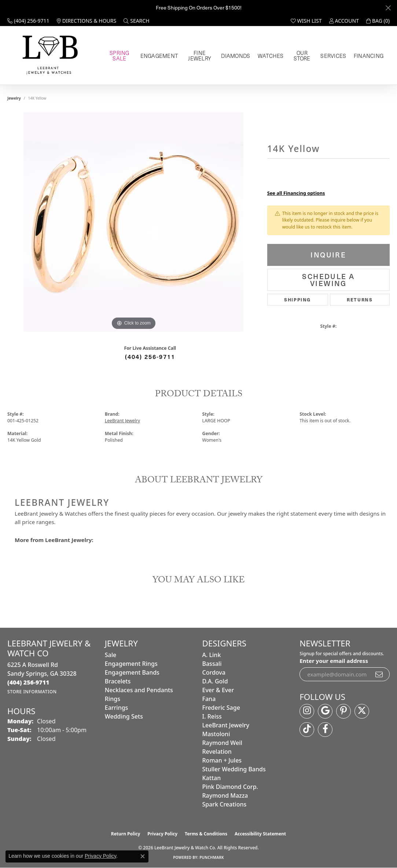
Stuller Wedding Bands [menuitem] (234, 769)
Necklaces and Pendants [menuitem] (139, 690)
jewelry (14, 98)
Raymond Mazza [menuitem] (225, 795)
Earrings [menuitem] (117, 708)
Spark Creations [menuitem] (225, 804)
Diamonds (238, 55)
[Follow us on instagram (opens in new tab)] (307, 711)
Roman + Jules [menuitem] (222, 760)
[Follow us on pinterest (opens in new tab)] (343, 711)
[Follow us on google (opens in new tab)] (325, 711)
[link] (28, 21)
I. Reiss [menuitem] (212, 716)
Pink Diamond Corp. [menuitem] (230, 787)
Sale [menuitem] (111, 655)
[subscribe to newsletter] (379, 674)
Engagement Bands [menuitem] (132, 672)
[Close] (388, 8)
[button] (136, 21)
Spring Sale (120, 55)
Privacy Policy (162, 834)
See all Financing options (296, 193)
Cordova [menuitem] (214, 672)
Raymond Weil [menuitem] (222, 743)
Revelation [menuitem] (217, 752)
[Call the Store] (28, 682)
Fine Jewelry (201, 55)
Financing (369, 55)
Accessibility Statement (260, 834)
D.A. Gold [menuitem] (215, 681)
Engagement (160, 55)
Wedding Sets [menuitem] (124, 716)
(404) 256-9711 (150, 356)
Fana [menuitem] (209, 699)
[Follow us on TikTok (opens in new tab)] (307, 730)
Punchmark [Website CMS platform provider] (212, 857)
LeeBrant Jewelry (122, 421)
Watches (270, 55)
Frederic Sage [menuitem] (221, 708)
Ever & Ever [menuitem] (218, 690)
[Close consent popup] (143, 856)
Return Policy (126, 834)
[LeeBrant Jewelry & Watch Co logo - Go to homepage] (49, 55)
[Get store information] (32, 692)
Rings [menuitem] (113, 699)
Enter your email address (334, 661)
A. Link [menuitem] (212, 655)
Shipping (297, 299)
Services (336, 55)
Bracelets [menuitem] (118, 681)
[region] (133, 222)
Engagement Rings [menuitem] (131, 664)
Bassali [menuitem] (212, 664)
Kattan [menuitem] (212, 778)
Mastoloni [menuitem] (216, 734)
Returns (360, 299)
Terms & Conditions (206, 834)
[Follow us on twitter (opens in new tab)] (362, 711)
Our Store (303, 55)
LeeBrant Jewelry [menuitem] (226, 725)
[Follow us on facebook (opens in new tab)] (325, 730)
